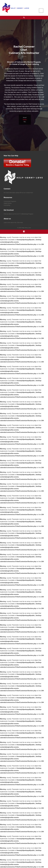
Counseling (7, 205)
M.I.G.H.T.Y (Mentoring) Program (24, 214)
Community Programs (10, 201)
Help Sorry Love (26, 228)
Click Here (20, 223)
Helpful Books (8, 203)
